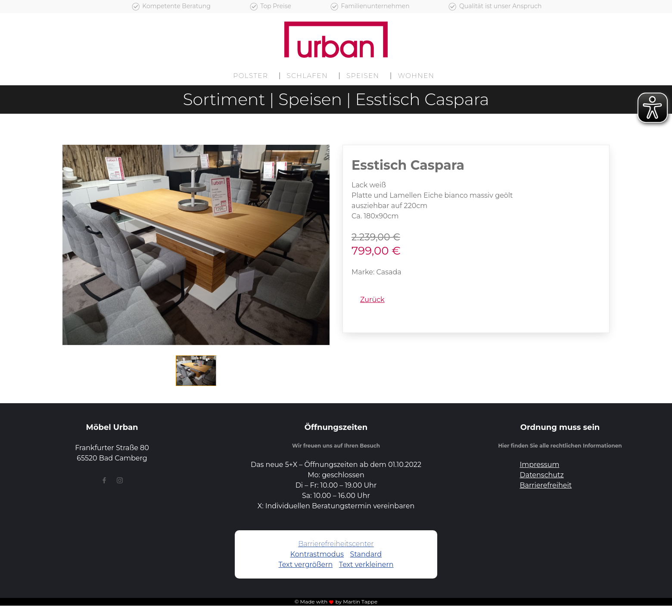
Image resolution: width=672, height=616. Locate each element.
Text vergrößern (305, 565)
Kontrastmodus (317, 554)
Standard (366, 554)
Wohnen (416, 76)
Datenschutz (542, 475)
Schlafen (308, 76)
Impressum (540, 465)
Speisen (363, 76)
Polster (250, 76)
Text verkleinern (366, 565)
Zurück (372, 300)
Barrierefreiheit (546, 485)
